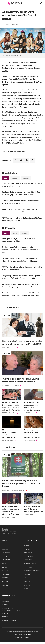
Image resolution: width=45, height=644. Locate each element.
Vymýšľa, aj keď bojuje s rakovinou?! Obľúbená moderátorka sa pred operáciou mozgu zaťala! (21, 294)
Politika (27, 582)
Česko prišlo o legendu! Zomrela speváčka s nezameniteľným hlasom (19, 240)
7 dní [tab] (15, 233)
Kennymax (28, 634)
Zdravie (5, 578)
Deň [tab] (6, 178)
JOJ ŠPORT (6, 553)
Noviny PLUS (28, 553)
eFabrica (28, 637)
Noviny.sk (27, 546)
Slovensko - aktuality (32, 571)
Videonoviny (28, 556)
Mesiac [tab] (26, 178)
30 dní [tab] (24, 233)
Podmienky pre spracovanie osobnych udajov (11, 611)
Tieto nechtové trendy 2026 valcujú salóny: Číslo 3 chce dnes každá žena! (22, 185)
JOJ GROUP (6, 560)
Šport (4, 564)
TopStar (5, 571)
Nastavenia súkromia (10, 621)
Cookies (5, 617)
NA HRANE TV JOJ (30, 564)
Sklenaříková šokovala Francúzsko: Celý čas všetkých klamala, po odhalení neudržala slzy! (20, 260)
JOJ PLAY (5, 549)
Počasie (5, 585)
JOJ (4, 546)
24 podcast (28, 567)
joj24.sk (27, 549)
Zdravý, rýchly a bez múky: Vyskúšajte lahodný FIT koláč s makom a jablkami (22, 202)
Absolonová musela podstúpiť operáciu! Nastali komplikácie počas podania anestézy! (21, 286)
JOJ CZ (5, 556)
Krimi (26, 578)
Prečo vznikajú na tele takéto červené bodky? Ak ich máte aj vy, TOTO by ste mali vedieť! (21, 193)
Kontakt (5, 605)
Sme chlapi (6, 574)
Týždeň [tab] (15, 178)
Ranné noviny (29, 560)
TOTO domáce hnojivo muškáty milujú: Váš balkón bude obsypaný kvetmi (22, 219)
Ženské (5, 567)
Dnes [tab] (6, 233)
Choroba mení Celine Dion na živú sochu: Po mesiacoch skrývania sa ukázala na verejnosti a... (21, 211)
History (5, 582)
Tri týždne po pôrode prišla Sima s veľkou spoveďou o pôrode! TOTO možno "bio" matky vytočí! (22, 277)
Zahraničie (28, 574)
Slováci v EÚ (28, 589)
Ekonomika (28, 585)
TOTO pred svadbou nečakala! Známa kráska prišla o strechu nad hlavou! (22, 268)
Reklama (5, 601)
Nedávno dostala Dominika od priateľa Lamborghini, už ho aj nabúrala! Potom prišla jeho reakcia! (22, 250)
